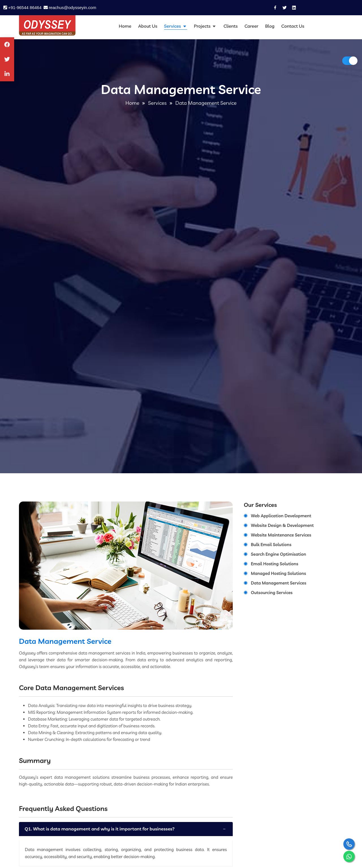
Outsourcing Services (272, 593)
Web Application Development (281, 516)
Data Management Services (279, 583)
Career (251, 26)
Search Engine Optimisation (278, 554)
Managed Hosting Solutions (278, 573)
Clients (230, 26)
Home (125, 26)
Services (173, 26)
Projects (203, 26)
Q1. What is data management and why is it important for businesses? (100, 829)
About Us (148, 26)
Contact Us (293, 26)
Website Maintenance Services (281, 535)
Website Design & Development (282, 525)
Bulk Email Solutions (271, 545)
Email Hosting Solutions (274, 564)
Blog (270, 26)
